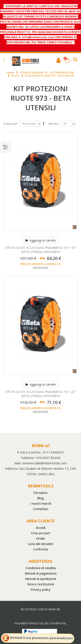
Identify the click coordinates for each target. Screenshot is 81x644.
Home (10, 72)
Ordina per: (11, 124)
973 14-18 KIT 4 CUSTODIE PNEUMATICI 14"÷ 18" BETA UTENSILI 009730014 (41, 250)
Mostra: (54, 124)
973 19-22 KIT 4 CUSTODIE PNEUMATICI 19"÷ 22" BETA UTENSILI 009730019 (41, 394)
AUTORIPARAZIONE (62, 72)
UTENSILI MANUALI (32, 72)
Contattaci (41, 509)
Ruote (16, 75)
